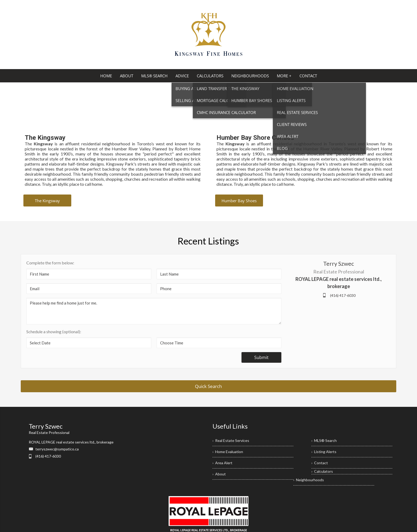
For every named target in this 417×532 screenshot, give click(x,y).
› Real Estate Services (231, 440)
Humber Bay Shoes (239, 201)
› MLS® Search (324, 440)
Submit (261, 357)
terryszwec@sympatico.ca (57, 449)
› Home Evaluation (228, 452)
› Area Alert (222, 463)
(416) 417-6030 (343, 295)
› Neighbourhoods (309, 480)
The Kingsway (47, 201)
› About (219, 474)
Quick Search (208, 386)
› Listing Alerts (324, 452)
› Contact (320, 463)
